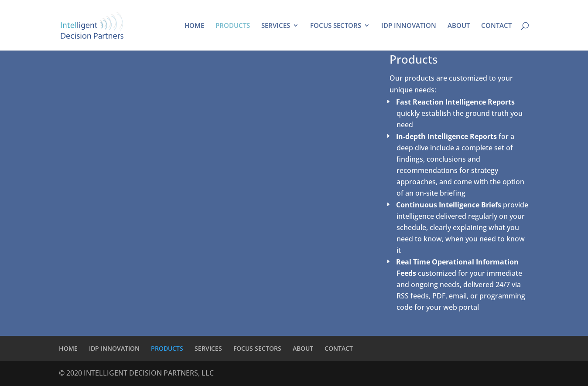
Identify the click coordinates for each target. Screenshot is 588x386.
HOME (194, 26)
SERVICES (276, 26)
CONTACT (496, 26)
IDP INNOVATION (409, 26)
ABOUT (459, 26)
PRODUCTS (233, 26)
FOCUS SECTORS (336, 26)
